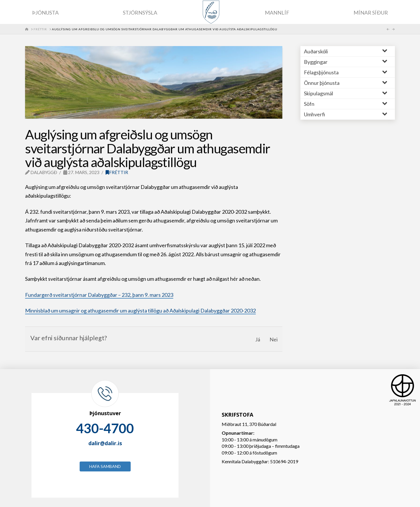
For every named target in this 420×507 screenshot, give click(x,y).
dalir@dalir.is (105, 443)
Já (258, 339)
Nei (274, 339)
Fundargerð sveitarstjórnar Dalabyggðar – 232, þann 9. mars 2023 (99, 295)
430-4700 (105, 428)
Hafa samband (105, 466)
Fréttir (117, 172)
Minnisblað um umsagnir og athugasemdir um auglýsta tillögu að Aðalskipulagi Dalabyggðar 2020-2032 (140, 310)
